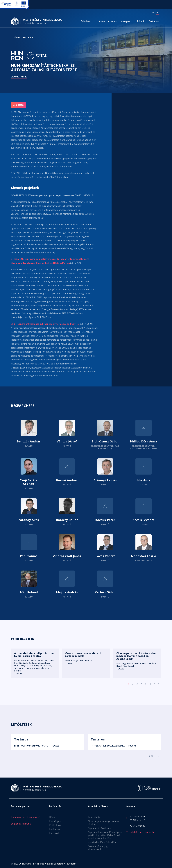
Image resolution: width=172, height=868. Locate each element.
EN (153, 12)
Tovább (29, 435)
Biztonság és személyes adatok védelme (103, 823)
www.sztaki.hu (19, 77)
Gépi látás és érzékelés (99, 828)
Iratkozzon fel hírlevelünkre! (25, 817)
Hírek (52, 817)
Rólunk (141, 21)
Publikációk (55, 825)
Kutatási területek (108, 21)
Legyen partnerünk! (21, 824)
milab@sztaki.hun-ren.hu (143, 832)
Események (55, 821)
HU (158, 12)
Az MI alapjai (94, 817)
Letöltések (55, 829)
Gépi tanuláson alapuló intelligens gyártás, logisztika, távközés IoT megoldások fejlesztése (105, 835)
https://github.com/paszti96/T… (31, 746)
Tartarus (21, 739)
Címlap (17, 38)
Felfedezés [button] (86, 21)
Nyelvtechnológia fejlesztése (102, 842)
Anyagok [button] (126, 21)
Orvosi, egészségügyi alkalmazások (98, 848)
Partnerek (154, 21)
